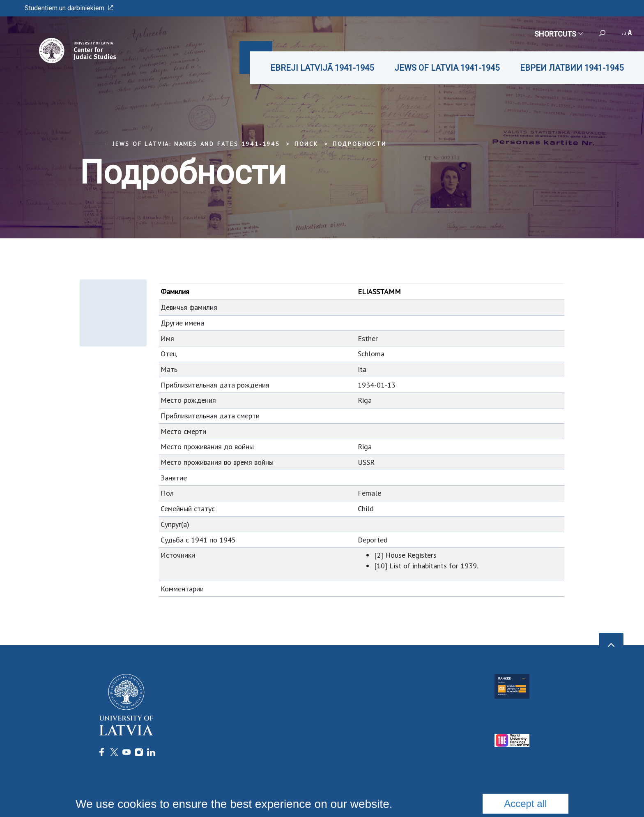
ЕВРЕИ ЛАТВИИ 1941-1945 (572, 68)
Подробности (360, 144)
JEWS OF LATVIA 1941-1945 (447, 68)
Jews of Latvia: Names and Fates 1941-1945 (196, 144)
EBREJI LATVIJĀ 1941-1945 (322, 68)
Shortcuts (558, 34)
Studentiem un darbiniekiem (69, 8)
